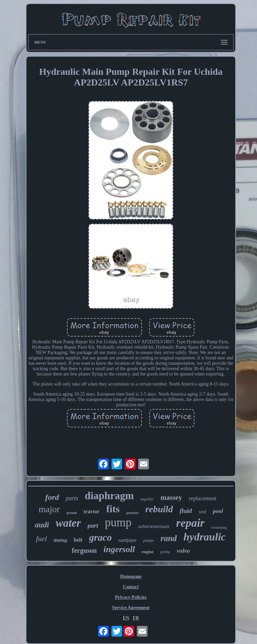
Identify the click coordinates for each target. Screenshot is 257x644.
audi (42, 525)
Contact (131, 587)
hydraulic (204, 537)
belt (78, 540)
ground (72, 513)
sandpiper (127, 540)
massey (171, 497)
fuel (41, 539)
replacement (203, 498)
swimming (219, 527)
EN (126, 618)
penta (165, 552)
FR (136, 618)
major (49, 509)
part (93, 525)
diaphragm (109, 496)
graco (100, 537)
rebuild (159, 509)
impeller (147, 499)
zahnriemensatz (154, 526)
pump (118, 522)
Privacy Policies (131, 597)
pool (218, 511)
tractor (92, 511)
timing (60, 540)
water (68, 523)
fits (113, 509)
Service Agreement (131, 608)
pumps (148, 540)
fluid (186, 511)
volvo (183, 551)
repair (190, 523)
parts (72, 498)
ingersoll (119, 549)
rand (169, 538)
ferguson (84, 550)
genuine (132, 513)
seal (203, 512)
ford (52, 497)
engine (148, 552)
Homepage (131, 576)
